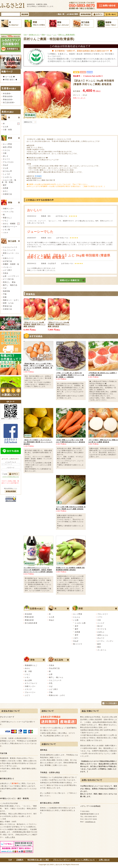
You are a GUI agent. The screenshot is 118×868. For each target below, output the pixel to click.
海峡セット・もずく (11, 300)
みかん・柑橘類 (9, 224)
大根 (5, 153)
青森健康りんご (31, 665)
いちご (6, 221)
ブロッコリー (103, 614)
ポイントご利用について (85, 860)
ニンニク (101, 623)
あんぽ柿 (28, 680)
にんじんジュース (10, 247)
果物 (43, 35)
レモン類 (7, 230)
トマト (100, 617)
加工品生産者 (8, 102)
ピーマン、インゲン (105, 641)
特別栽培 (38, 176)
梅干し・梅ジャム (56, 677)
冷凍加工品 (7, 194)
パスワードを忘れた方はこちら (11, 477)
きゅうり (101, 638)
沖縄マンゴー (8, 209)
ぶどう (27, 695)
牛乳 (51, 683)
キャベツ (7, 159)
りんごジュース (9, 250)
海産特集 (7, 291)
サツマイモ (102, 629)
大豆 (99, 620)
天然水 (6, 273)
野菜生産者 (7, 96)
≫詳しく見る (10, 837)
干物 (5, 294)
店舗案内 (20, 860)
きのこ (6, 191)
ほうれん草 (7, 171)
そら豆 (6, 168)
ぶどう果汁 (7, 270)
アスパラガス (8, 162)
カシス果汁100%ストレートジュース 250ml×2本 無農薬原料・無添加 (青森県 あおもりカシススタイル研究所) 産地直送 (38, 570)
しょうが (7, 174)
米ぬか (52, 620)
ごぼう (76, 638)
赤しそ (6, 156)
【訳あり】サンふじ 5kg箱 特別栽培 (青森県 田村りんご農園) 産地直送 (35, 324)
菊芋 (5, 185)
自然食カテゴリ (34, 35)
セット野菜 (7, 144)
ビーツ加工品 (8, 279)
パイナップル (8, 212)
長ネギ (100, 626)
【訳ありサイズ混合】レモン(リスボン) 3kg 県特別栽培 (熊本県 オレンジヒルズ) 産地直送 (38, 442)
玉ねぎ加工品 (54, 668)
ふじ (55, 35)
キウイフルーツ (31, 683)
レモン (27, 677)
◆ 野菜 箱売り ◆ (10, 80)
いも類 (76, 620)
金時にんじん (103, 635)
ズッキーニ (102, 650)
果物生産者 (7, 100)
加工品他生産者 (31, 623)
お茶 (51, 674)
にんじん (7, 150)
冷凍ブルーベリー (10, 227)
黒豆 (99, 647)
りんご (49, 35)
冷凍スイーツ (8, 258)
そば (5, 288)
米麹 (5, 297)
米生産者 (7, 93)
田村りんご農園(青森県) (67, 35)
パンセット (7, 267)
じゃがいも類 (80, 623)
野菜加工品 (7, 306)
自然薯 (6, 188)
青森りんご (7, 218)
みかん (27, 668)
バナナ (6, 233)
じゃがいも (7, 177)
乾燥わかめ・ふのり (57, 695)
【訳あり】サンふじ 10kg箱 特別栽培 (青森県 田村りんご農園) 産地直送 (59, 324)
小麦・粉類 (7, 130)
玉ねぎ (6, 165)
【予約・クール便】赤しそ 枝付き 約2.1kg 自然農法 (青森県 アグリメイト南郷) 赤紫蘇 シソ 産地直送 (70, 375)
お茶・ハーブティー (11, 276)
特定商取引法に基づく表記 (38, 860)
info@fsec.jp (90, 822)
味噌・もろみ (8, 303)
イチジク (28, 689)
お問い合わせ (104, 860)
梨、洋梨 (28, 671)
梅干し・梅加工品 (10, 285)
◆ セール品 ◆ (9, 77)
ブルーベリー (30, 692)
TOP (25, 35)
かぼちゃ (101, 632)
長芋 (77, 626)
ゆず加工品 (7, 261)
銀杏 (99, 644)
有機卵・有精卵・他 (11, 264)
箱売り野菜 (7, 147)
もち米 (6, 127)
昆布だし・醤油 (9, 282)
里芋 (77, 635)
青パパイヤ (78, 644)
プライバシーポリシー (62, 860)
